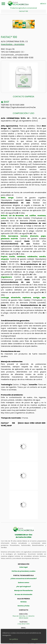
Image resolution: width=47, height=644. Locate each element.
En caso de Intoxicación (24, 594)
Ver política (14, 639)
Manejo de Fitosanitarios (23, 590)
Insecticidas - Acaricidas (13, 44)
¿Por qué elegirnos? (24, 587)
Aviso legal (23, 567)
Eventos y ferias (24, 606)
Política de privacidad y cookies (24, 571)
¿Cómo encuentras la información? (24, 579)
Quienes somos (24, 583)
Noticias (24, 602)
